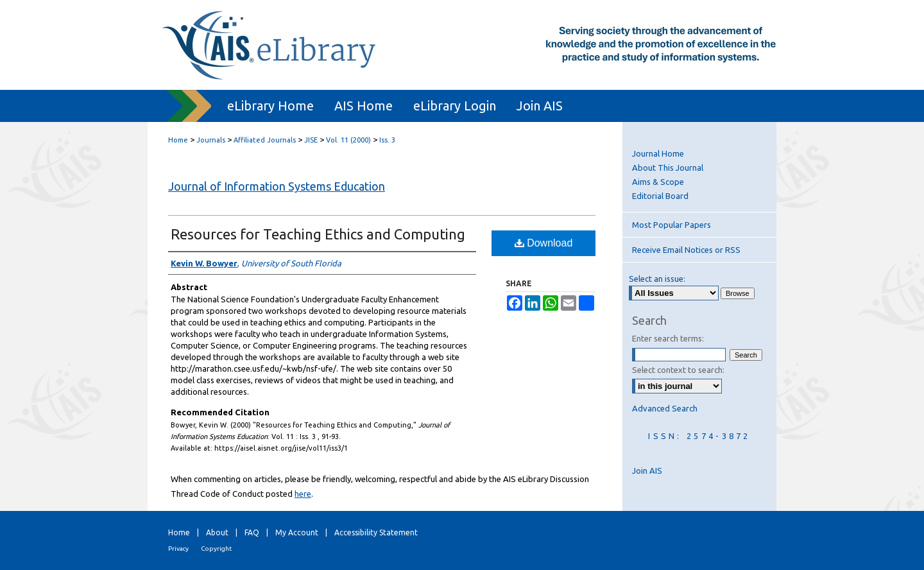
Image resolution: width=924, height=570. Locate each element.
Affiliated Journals (265, 140)
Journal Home (658, 153)
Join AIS (647, 471)
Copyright (216, 548)
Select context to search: (678, 370)
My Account (297, 532)
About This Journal (668, 168)
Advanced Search (665, 408)
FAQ (252, 532)
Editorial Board (660, 196)
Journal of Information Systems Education (277, 186)
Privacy (178, 548)
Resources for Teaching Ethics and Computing (318, 234)
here (303, 494)
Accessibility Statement (376, 532)
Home (178, 140)
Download (544, 243)
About (217, 532)
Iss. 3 (387, 140)
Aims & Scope (658, 182)
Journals (211, 140)
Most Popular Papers (672, 225)
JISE (311, 140)
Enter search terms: (668, 338)
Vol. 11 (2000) (348, 140)
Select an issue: (657, 279)
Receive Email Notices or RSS (686, 250)
